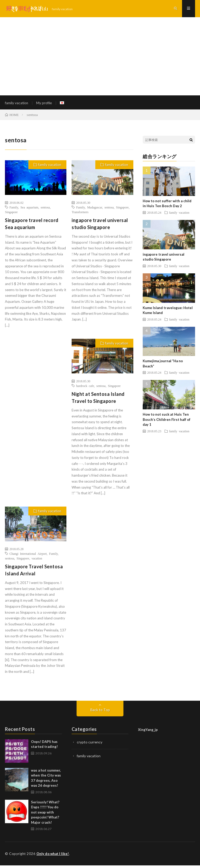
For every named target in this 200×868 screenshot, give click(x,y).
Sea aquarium (29, 210)
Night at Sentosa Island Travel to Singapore (98, 400)
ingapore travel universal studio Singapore (100, 226)
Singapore (11, 214)
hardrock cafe (85, 388)
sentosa (45, 210)
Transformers (80, 214)
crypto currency (90, 745)
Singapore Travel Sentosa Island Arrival (34, 573)
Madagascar (95, 210)
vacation (37, 561)
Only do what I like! (54, 856)
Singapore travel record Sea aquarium (32, 226)
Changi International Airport (28, 556)
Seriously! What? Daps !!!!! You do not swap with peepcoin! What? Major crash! (45, 815)
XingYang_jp (148, 732)
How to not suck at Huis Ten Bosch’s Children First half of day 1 (167, 422)
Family (14, 210)
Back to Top (100, 712)
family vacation (17, 104)
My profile (45, 104)
